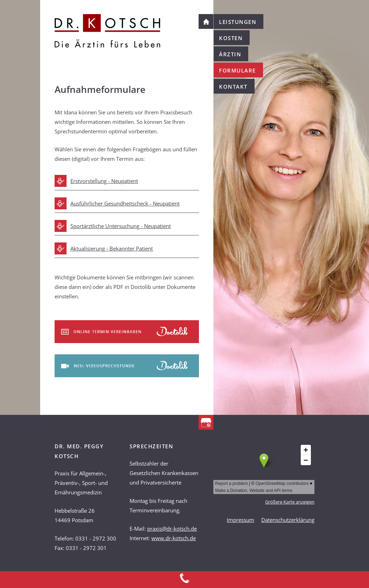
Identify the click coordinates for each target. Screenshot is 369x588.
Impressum (240, 520)
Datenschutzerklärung (288, 520)
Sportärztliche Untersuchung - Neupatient (121, 226)
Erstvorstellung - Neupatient (104, 181)
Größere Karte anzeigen (290, 502)
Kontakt (233, 87)
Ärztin (230, 54)
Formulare (237, 70)
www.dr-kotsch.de (174, 538)
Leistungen (238, 22)
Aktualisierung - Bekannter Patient (112, 248)
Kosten (231, 38)
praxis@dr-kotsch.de (172, 529)
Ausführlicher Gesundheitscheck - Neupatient (125, 203)
